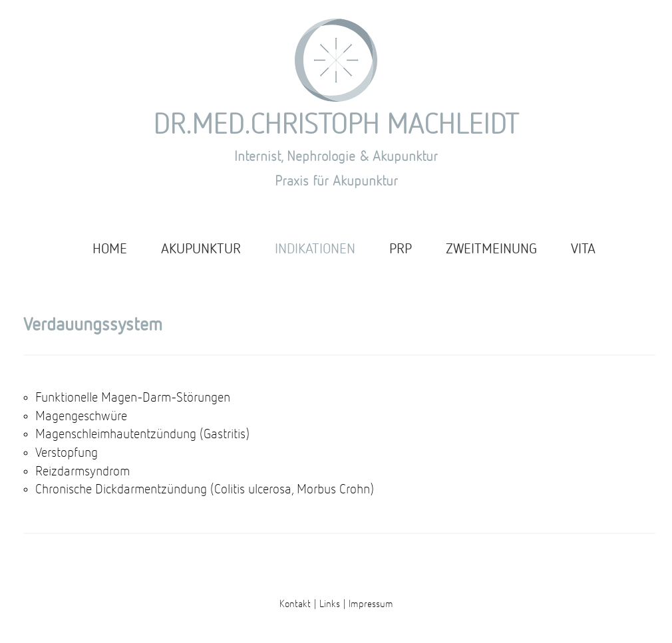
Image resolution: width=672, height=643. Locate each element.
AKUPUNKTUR (201, 250)
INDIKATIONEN (315, 250)
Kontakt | (298, 604)
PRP (401, 250)
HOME (110, 250)
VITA (583, 250)
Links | (333, 604)
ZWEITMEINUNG (491, 250)
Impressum (371, 604)
